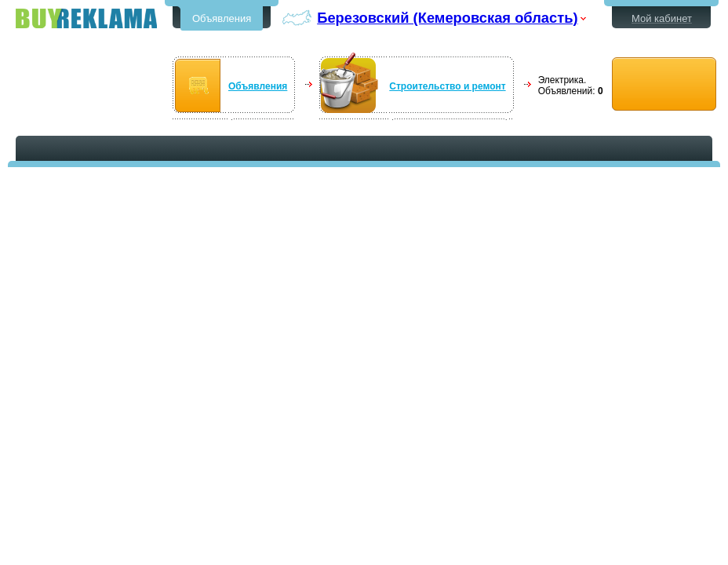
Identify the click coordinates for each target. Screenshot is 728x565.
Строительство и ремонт (447, 86)
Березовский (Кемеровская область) (447, 18)
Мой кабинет (662, 18)
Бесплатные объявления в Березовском (86, 18)
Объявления (222, 18)
